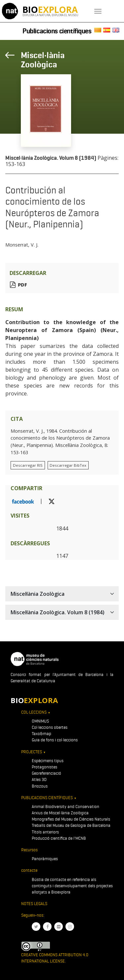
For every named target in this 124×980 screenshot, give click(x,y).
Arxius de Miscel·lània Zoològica (60, 813)
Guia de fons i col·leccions (55, 740)
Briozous (40, 786)
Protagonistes (44, 767)
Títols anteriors (45, 832)
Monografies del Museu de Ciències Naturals (71, 819)
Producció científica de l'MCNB (59, 838)
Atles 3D (39, 779)
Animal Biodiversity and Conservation (65, 807)
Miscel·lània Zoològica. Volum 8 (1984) (51, 158)
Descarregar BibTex (68, 465)
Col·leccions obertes (50, 727)
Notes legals (34, 904)
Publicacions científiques (57, 31)
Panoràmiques (45, 859)
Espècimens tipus (48, 761)
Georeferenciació (46, 773)
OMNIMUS (40, 721)
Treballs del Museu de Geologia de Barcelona (71, 825)
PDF (22, 285)
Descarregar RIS (28, 465)
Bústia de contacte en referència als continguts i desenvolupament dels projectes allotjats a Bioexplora (72, 886)
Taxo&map (41, 734)
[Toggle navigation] (98, 11)
